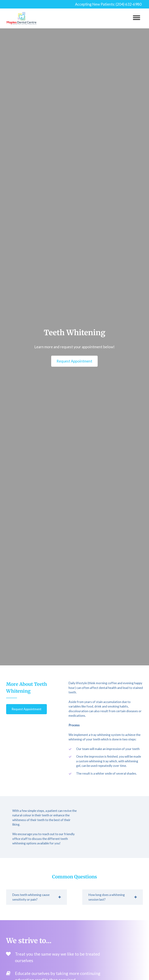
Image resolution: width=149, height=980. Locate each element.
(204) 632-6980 (129, 4)
